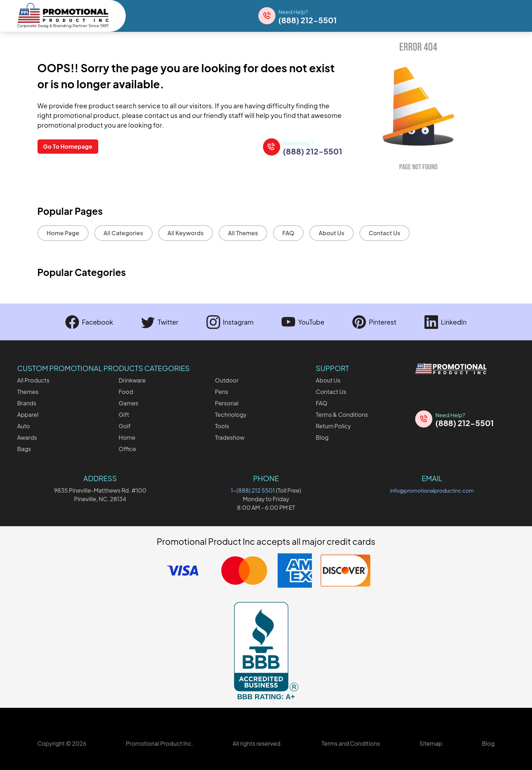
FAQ (288, 233)
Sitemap (431, 743)
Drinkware (132, 380)
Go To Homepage (68, 147)
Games (128, 403)
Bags (24, 449)
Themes (28, 392)
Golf (125, 426)
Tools (222, 426)
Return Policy (333, 426)
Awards (27, 437)
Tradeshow (230, 437)
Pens (221, 392)
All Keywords (186, 233)
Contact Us (385, 233)
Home (127, 437)
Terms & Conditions (342, 414)
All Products (33, 380)
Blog (322, 437)
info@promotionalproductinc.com (432, 490)
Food (126, 392)
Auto (24, 426)
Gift (124, 414)
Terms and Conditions (351, 743)
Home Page (63, 233)
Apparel (28, 414)
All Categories (123, 233)
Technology (231, 414)
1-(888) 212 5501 (253, 490)
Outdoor (227, 380)
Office (127, 449)
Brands (27, 403)
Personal (227, 403)
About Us (332, 233)
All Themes (243, 233)
